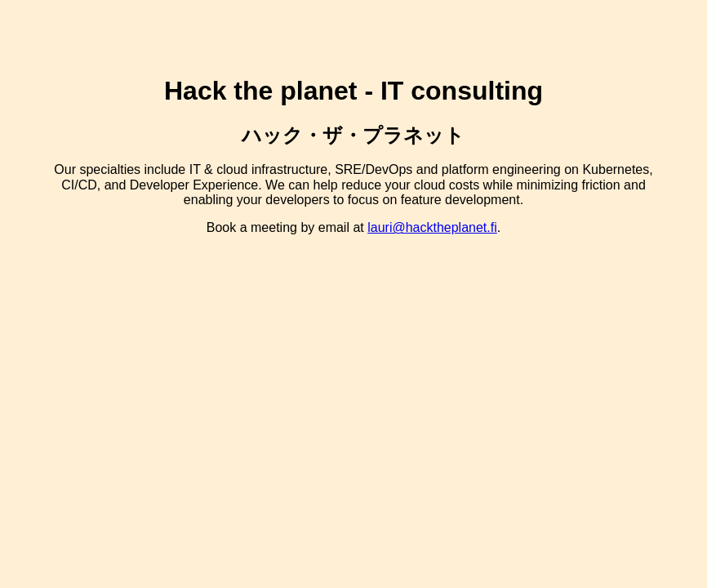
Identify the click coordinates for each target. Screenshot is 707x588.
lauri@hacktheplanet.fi (432, 227)
